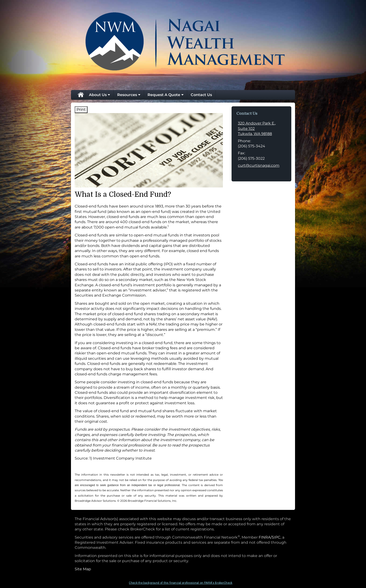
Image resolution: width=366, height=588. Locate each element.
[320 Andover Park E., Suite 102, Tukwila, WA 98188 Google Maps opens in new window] (261, 129)
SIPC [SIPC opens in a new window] (276, 537)
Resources (127, 95)
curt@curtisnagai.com (259, 165)
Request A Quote (164, 95)
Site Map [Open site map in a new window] (83, 569)
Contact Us (201, 95)
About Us (98, 95)
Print (81, 109)
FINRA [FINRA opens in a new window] (265, 537)
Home (81, 95)
